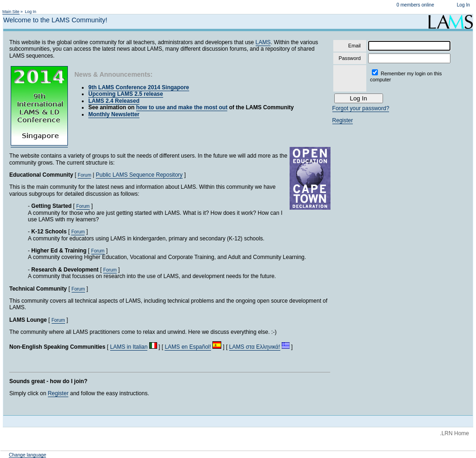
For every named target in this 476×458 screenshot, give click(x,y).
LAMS (263, 42)
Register (58, 393)
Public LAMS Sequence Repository (139, 175)
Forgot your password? (361, 108)
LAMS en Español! (188, 347)
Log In (463, 5)
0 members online (415, 5)
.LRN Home (454, 433)
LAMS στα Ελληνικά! (255, 347)
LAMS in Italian (129, 347)
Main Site (11, 12)
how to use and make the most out (182, 107)
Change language (27, 455)
